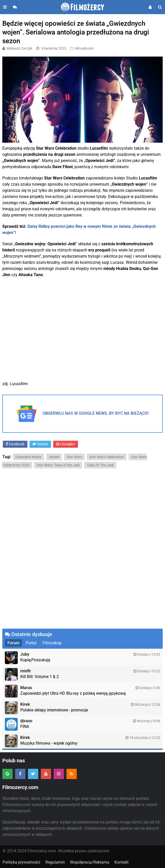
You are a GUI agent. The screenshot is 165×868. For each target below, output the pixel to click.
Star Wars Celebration (107, 457)
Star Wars (74, 457)
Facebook (15, 444)
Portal (31, 643)
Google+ (66, 444)
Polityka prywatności (21, 862)
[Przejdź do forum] (15, 7)
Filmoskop (52, 643)
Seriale (54, 457)
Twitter (40, 444)
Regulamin (55, 862)
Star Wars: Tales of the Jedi (58, 465)
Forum (13, 643)
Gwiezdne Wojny (28, 457)
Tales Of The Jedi (100, 465)
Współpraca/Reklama (90, 862)
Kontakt (122, 862)
